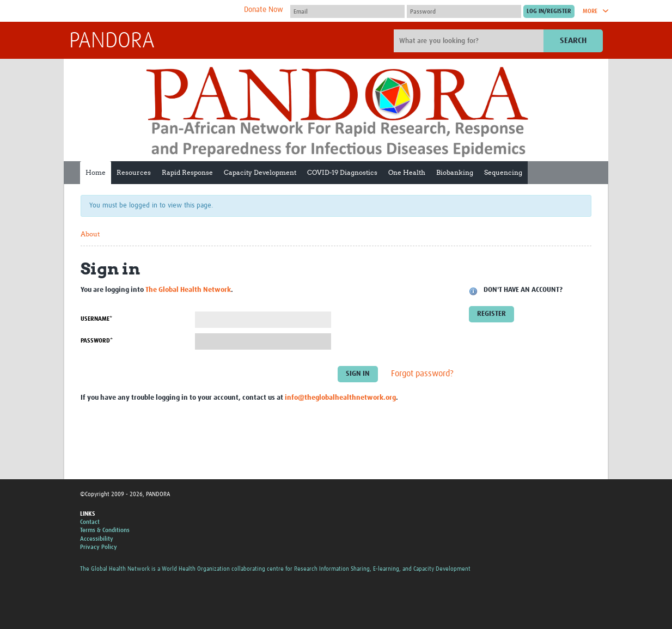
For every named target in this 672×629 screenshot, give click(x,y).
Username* (96, 319)
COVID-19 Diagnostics (342, 172)
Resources (134, 172)
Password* (97, 341)
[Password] (464, 11)
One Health (407, 172)
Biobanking (455, 172)
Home (96, 172)
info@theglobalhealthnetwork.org (340, 398)
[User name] (347, 11)
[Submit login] (549, 11)
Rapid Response (187, 172)
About (90, 234)
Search (573, 41)
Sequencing (503, 172)
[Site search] (470, 41)
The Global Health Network (150, 11)
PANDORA (112, 41)
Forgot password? (422, 374)
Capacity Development (260, 172)
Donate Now (264, 10)
